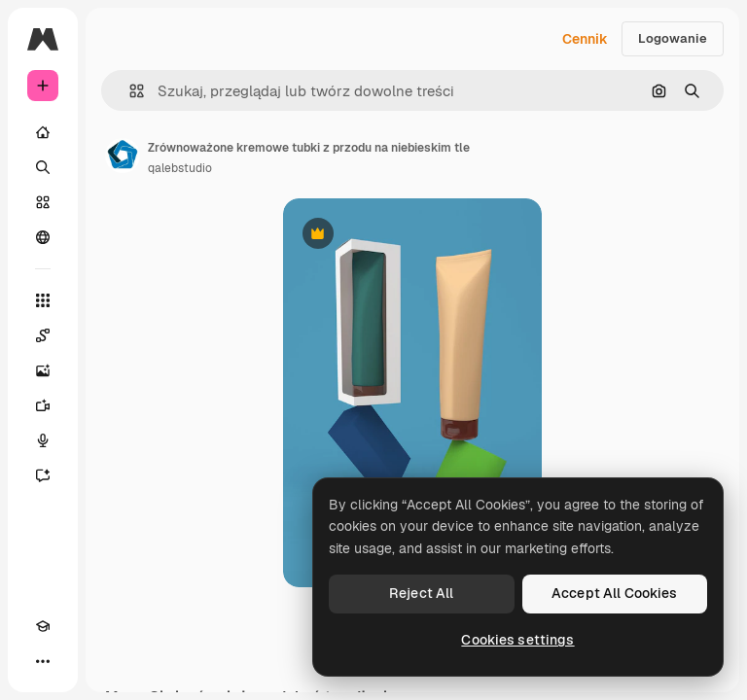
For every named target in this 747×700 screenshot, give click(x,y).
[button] (129, 91)
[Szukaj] (43, 167)
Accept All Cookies (615, 593)
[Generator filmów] (43, 405)
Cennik (585, 39)
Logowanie (673, 38)
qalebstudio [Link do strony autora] (180, 168)
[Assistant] (43, 475)
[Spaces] (43, 335)
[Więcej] (43, 661)
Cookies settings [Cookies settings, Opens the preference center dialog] (517, 640)
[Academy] (43, 626)
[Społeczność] (43, 237)
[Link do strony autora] (123, 156)
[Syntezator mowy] (43, 440)
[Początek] (43, 132)
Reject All (421, 593)
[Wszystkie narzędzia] (43, 300)
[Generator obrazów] (43, 370)
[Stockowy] (43, 202)
